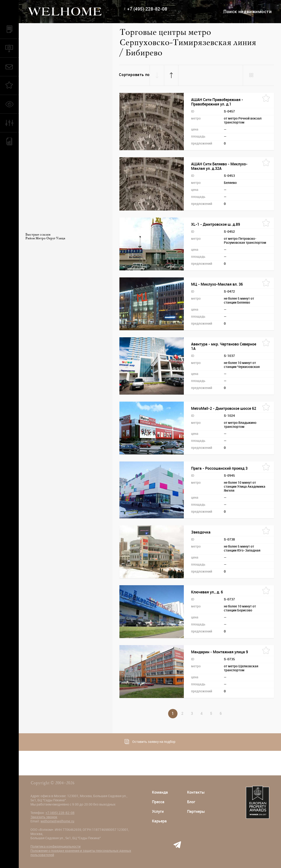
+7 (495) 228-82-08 (147, 9)
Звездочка (201, 532)
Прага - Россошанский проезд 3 (219, 468)
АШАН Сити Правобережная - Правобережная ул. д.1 (217, 102)
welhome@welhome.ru (57, 821)
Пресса (158, 802)
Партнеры (196, 812)
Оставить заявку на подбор (150, 742)
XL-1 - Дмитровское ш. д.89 (216, 224)
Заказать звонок (44, 817)
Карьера (159, 821)
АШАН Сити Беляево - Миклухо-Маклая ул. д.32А (219, 166)
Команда (160, 792)
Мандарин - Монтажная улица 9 (220, 652)
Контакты (196, 792)
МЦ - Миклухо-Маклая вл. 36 (217, 284)
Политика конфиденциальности (55, 846)
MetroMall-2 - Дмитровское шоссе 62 (224, 409)
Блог (191, 802)
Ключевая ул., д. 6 (207, 592)
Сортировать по (134, 75)
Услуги (158, 812)
